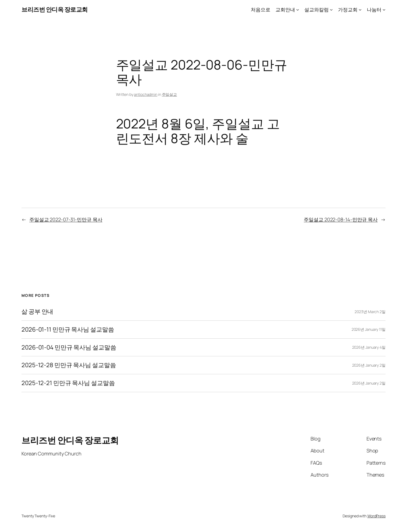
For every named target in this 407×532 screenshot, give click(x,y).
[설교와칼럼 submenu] (331, 10)
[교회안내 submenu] (298, 10)
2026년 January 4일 (369, 347)
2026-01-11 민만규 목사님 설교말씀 (68, 330)
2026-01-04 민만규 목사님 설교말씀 (69, 347)
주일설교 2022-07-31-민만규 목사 (66, 219)
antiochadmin (146, 94)
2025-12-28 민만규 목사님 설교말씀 (69, 365)
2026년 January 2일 (369, 365)
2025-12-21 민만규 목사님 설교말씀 (68, 383)
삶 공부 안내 (37, 312)
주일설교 (170, 94)
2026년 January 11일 (369, 329)
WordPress (376, 516)
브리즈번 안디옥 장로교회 (55, 10)
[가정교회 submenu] (360, 10)
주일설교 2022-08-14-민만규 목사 (341, 219)
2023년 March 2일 (370, 312)
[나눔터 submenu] (384, 10)
